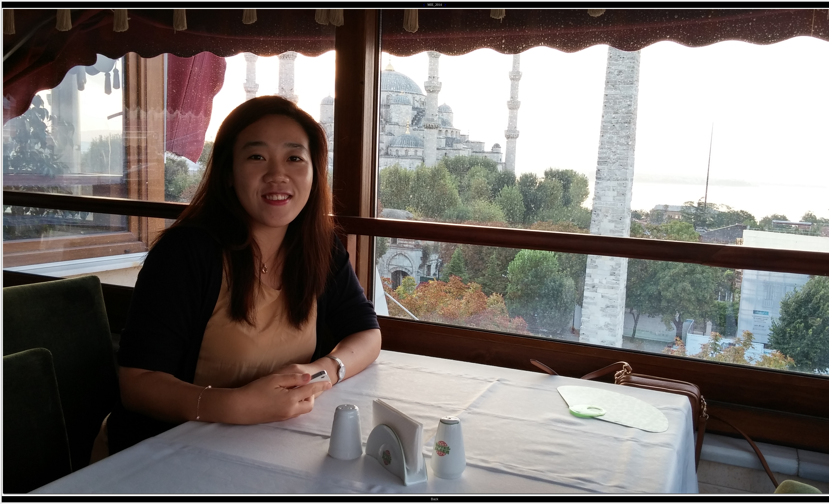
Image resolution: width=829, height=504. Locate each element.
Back (435, 499)
